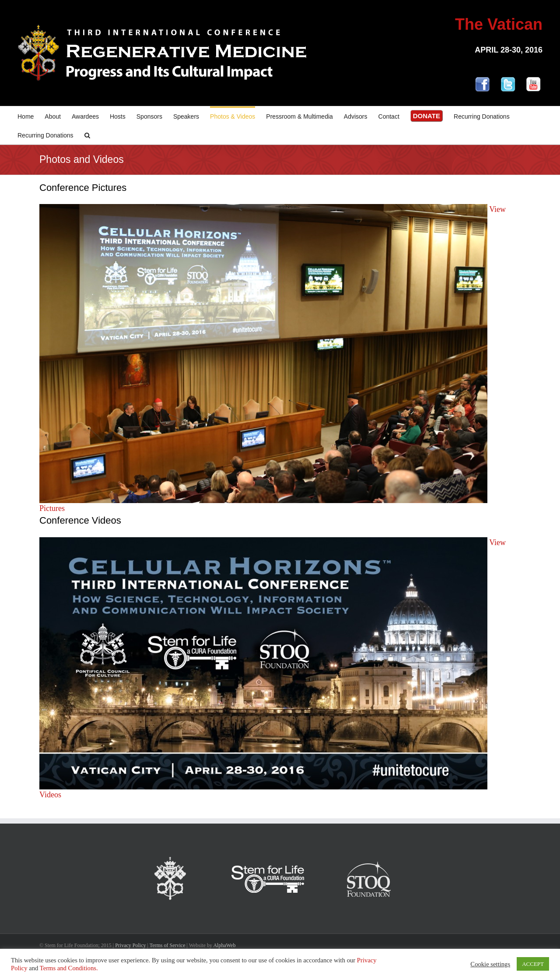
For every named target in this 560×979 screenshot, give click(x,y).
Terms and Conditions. (69, 968)
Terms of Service (168, 945)
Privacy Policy (130, 945)
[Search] (87, 135)
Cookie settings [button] (490, 964)
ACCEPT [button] (533, 964)
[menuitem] (31, 116)
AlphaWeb (224, 945)
